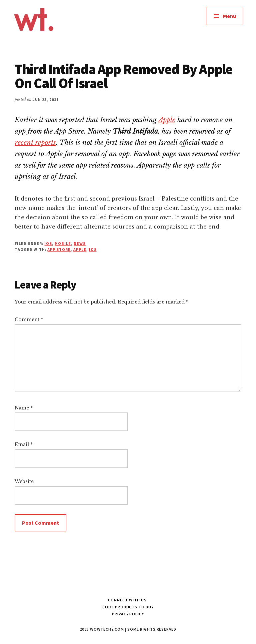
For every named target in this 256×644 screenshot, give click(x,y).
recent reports (35, 143)
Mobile (63, 243)
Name (24, 408)
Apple (167, 120)
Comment (29, 320)
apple (80, 249)
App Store (59, 249)
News (80, 243)
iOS (48, 243)
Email (24, 444)
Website (24, 481)
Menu (229, 16)
